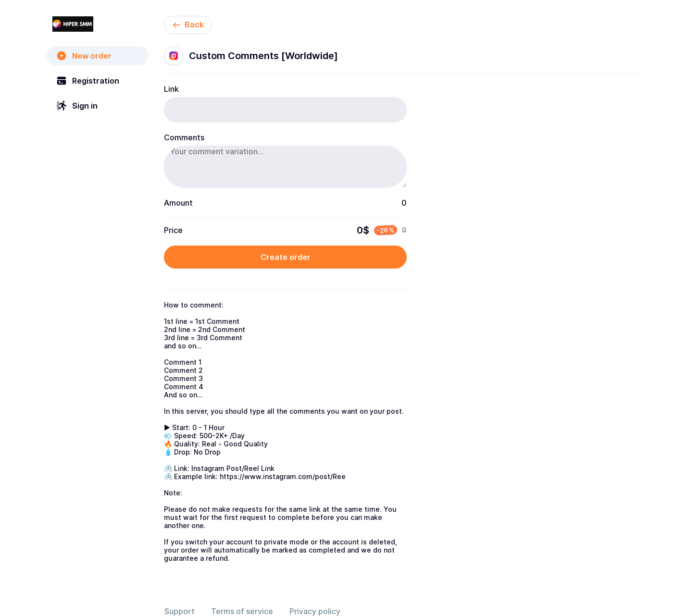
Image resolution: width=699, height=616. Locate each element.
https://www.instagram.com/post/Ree (283, 476)
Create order (286, 257)
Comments (184, 137)
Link (171, 89)
